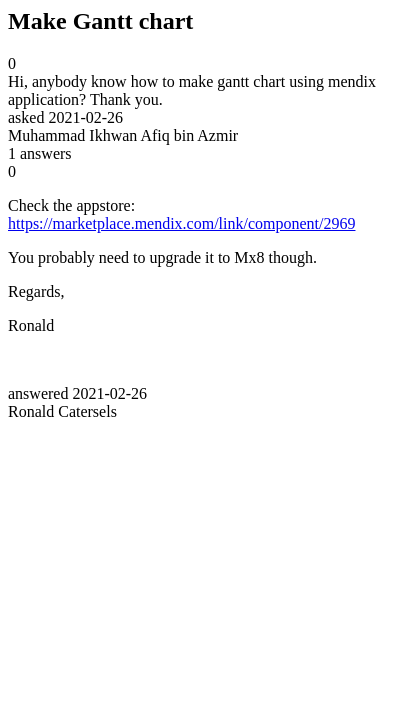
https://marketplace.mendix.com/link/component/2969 (181, 223)
